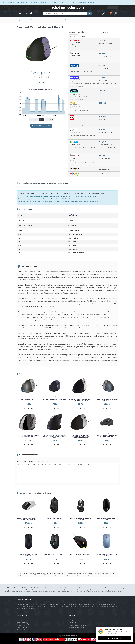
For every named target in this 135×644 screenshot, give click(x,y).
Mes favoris (72, 622)
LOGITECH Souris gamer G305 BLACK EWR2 (107, 519)
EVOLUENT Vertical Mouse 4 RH (28, 399)
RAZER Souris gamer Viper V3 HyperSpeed (28, 555)
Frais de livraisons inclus (109, 33)
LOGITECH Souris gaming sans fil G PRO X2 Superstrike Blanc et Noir (28, 519)
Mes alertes (72, 624)
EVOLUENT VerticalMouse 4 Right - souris (55, 399)
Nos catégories (21, 629)
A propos (19, 620)
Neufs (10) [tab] (73, 36)
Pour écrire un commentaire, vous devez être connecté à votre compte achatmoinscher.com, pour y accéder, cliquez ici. (68, 473)
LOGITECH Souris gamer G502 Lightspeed (54, 554)
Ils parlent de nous (22, 622)
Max (52, 119)
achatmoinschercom (68, 8)
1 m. (31, 119)
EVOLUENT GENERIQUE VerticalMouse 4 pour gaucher (107, 400)
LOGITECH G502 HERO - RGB (55, 518)
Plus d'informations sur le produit (76, 50)
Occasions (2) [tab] (84, 36)
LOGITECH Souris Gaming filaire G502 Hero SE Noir (81, 519)
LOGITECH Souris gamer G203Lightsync (81, 554)
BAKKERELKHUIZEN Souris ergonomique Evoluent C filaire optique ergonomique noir (54, 436)
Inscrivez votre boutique (76, 627)
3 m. (36, 119)
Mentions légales (22, 627)
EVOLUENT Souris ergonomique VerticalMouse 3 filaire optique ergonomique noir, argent (81, 436)
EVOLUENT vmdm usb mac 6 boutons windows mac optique (28, 436)
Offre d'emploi (21, 626)
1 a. (47, 119)
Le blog (71, 620)
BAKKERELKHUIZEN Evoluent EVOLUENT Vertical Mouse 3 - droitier (81, 400)
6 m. (42, 119)
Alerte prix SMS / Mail (41, 126)
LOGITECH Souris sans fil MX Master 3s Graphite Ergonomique (107, 436)
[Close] (133, 3)
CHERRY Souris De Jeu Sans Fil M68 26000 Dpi (107, 555)
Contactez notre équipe (24, 624)
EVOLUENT (74, 215)
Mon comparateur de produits (78, 626)
